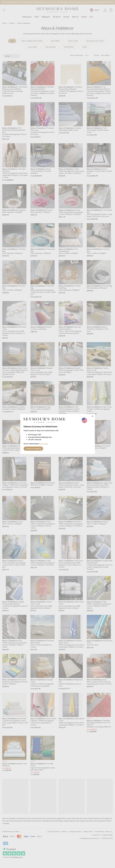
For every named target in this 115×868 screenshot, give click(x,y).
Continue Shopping (33, 449)
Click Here (44, 444)
